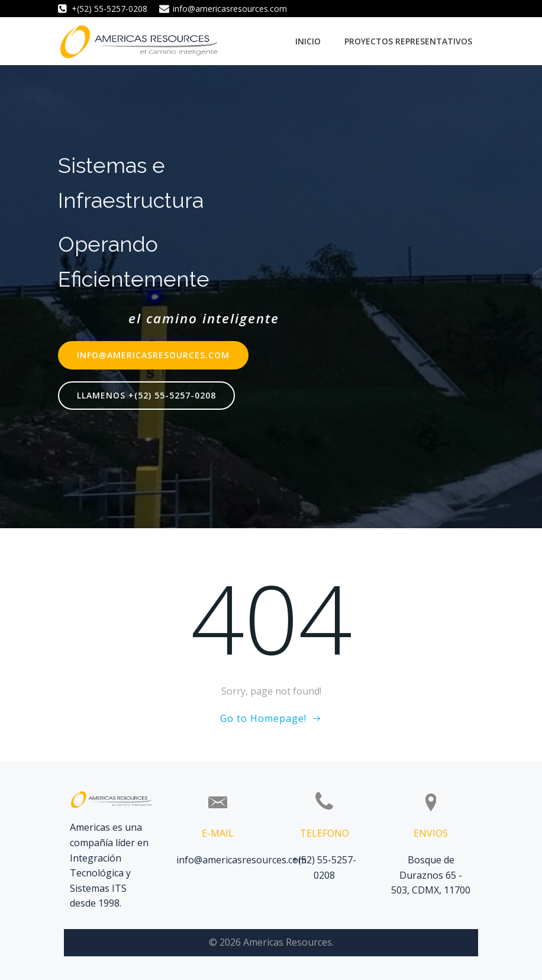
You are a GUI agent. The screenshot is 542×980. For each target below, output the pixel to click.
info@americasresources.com (241, 860)
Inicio (308, 41)
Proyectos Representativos (408, 41)
